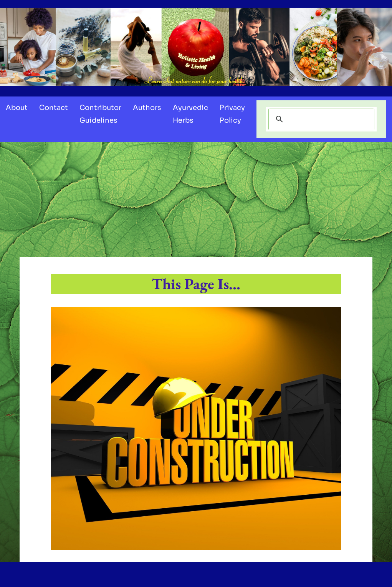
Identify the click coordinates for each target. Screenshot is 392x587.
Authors (147, 108)
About (17, 108)
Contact (54, 108)
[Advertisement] (196, 200)
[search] (320, 119)
